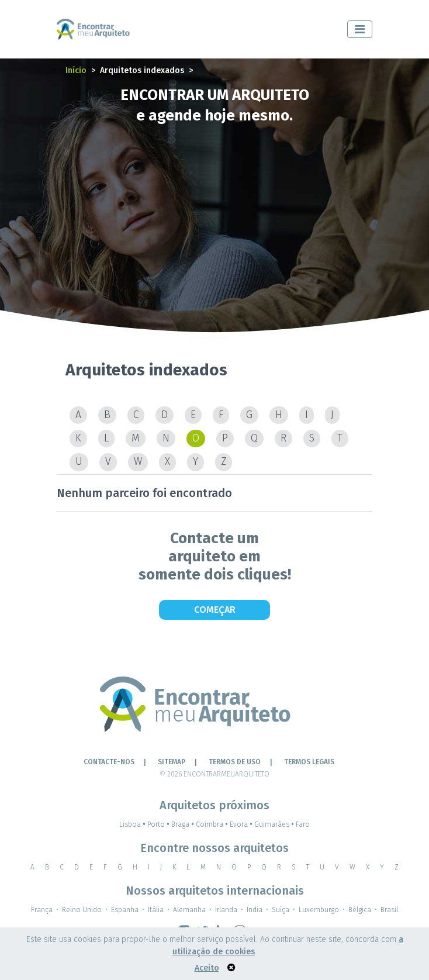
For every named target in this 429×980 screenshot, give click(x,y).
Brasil (389, 910)
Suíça (281, 910)
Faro (303, 824)
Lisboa (133, 824)
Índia (255, 910)
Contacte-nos (109, 762)
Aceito (207, 968)
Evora (242, 824)
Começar (215, 610)
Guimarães (275, 824)
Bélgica (360, 910)
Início (76, 70)
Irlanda (226, 910)
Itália (156, 910)
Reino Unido (82, 910)
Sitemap (172, 762)
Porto (159, 824)
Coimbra (213, 824)
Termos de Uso (235, 762)
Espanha (125, 910)
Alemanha (189, 910)
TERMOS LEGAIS (309, 762)
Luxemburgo (319, 910)
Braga (184, 824)
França (42, 910)
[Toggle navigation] (360, 29)
